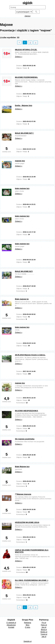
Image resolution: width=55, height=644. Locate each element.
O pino (28, 627)
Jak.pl (44, 637)
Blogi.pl (44, 630)
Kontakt (11, 627)
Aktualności (11, 625)
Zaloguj (28, 16)
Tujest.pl (44, 634)
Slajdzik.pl (28, 641)
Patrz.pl (44, 625)
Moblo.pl (44, 632)
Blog (28, 625)
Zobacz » (19, 57)
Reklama (28, 623)
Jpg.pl (44, 627)
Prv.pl (44, 623)
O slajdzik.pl (11, 623)
